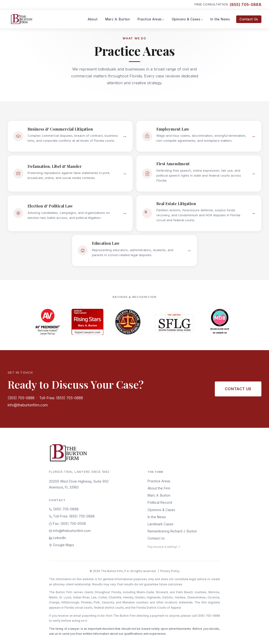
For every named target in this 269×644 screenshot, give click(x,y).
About (93, 19)
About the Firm (159, 488)
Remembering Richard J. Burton (172, 531)
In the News (220, 19)
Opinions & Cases (186, 19)
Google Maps (62, 545)
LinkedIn (58, 538)
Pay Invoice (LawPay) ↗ (164, 547)
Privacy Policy (170, 571)
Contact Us (249, 19)
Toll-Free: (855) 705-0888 (61, 398)
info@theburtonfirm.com (28, 405)
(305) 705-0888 (21, 398)
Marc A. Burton (118, 19)
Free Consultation (228, 5)
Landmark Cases (161, 524)
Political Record (160, 502)
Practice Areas (150, 19)
